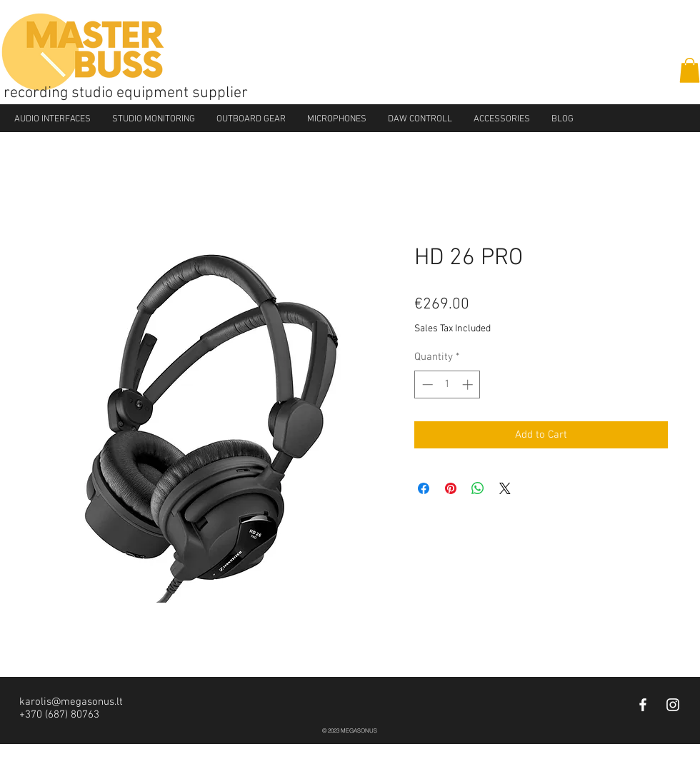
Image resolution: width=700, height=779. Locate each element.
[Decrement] (426, 385)
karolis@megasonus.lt (71, 702)
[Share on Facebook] (424, 488)
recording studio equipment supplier (126, 93)
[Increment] (469, 385)
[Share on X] (505, 488)
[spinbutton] (447, 385)
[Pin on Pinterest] (451, 488)
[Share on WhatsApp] (478, 488)
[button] (690, 70)
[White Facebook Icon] (643, 705)
